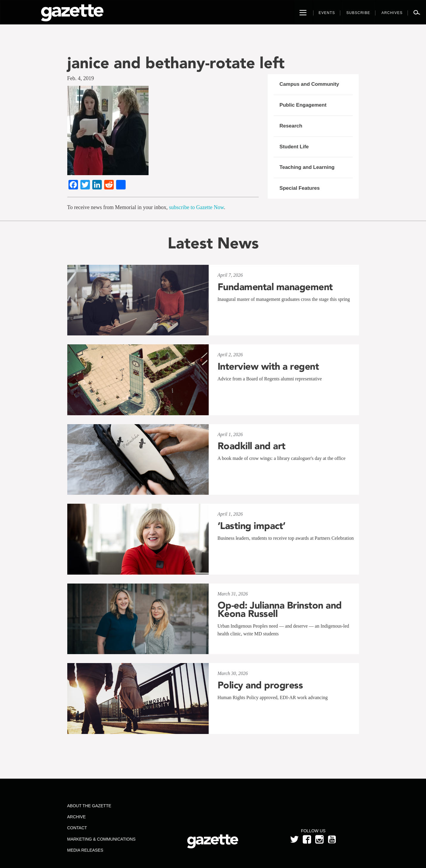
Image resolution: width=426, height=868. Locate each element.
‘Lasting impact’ (252, 526)
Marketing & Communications (101, 839)
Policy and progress (260, 685)
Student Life (294, 147)
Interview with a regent (268, 366)
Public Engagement (303, 105)
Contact (77, 828)
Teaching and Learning (307, 167)
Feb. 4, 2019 (81, 78)
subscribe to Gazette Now (196, 207)
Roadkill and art (252, 446)
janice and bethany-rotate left (176, 63)
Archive (76, 817)
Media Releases (85, 850)
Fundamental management (275, 287)
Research (291, 126)
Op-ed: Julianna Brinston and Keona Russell (280, 609)
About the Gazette (89, 806)
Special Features (300, 188)
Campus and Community (309, 84)
